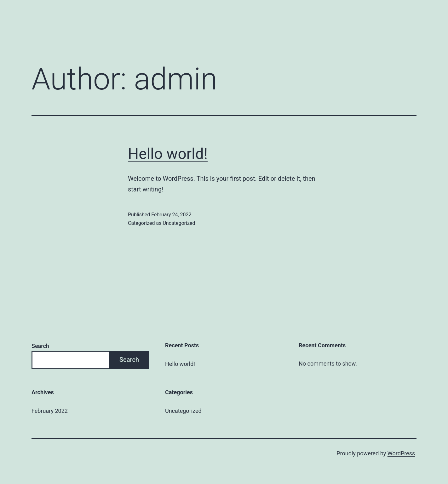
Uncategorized (179, 223)
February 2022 (50, 411)
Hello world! (168, 154)
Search (40, 346)
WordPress (401, 453)
